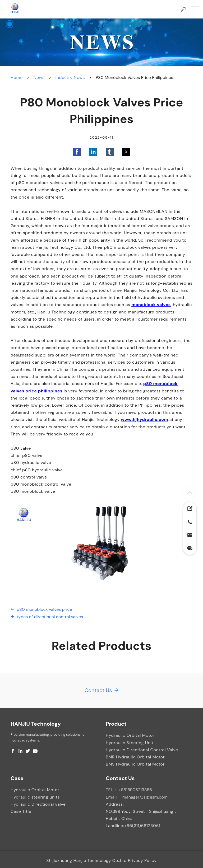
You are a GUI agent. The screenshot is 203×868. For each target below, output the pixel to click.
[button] (77, 152)
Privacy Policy (142, 860)
